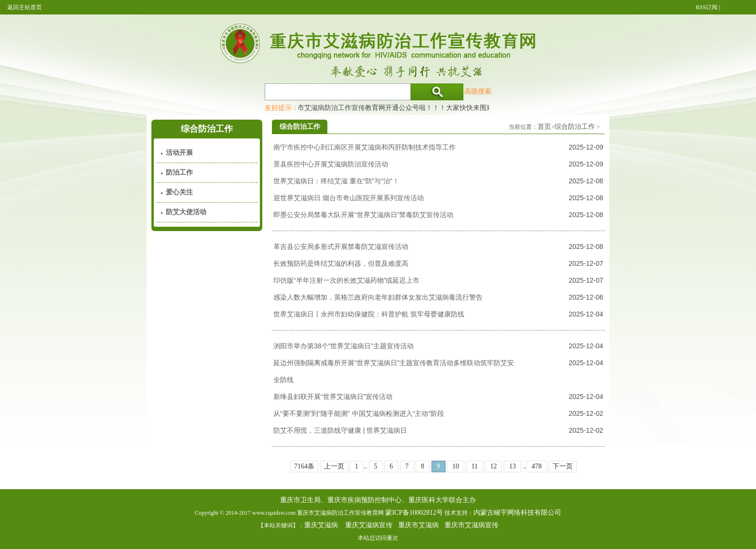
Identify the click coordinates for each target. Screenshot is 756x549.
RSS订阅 (707, 7)
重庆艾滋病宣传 (369, 525)
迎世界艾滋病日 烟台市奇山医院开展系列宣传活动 (349, 198)
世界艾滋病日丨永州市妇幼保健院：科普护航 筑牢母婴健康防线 (369, 314)
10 (456, 466)
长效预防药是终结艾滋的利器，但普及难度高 (341, 263)
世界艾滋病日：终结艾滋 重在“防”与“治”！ (336, 181)
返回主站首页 (25, 7)
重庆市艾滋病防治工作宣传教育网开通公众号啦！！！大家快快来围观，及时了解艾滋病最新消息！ (433, 108)
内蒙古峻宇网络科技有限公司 (517, 513)
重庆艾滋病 (321, 525)
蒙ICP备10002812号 (414, 513)
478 (536, 466)
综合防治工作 (575, 127)
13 (513, 466)
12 (493, 466)
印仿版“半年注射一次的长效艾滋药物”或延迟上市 (346, 280)
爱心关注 (179, 192)
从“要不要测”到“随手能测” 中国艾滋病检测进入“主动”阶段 (359, 413)
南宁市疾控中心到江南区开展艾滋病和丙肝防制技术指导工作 (364, 147)
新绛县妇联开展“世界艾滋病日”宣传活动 (333, 397)
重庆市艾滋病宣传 (472, 525)
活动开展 (179, 153)
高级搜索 (478, 91)
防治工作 (179, 172)
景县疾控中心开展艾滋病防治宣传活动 (331, 164)
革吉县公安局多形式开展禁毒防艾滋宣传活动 (341, 247)
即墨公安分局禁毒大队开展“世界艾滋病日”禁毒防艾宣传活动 (363, 215)
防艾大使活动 (186, 212)
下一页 (563, 466)
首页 (544, 127)
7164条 (304, 466)
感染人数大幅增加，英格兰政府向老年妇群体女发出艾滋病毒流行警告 (378, 297)
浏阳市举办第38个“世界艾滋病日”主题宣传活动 (344, 346)
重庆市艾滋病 (418, 525)
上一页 (334, 466)
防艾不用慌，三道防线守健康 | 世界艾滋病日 (340, 430)
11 (475, 466)
